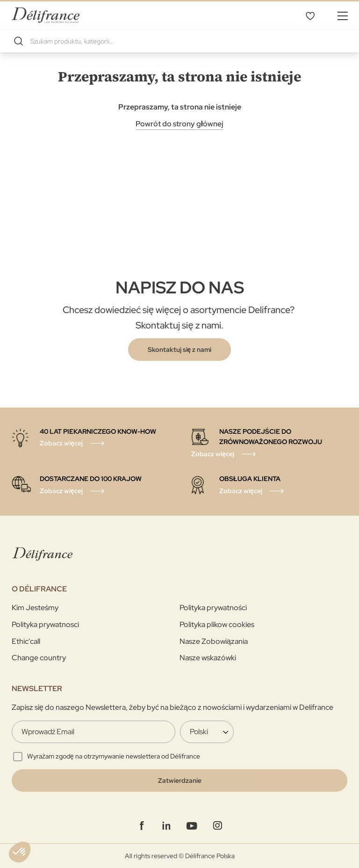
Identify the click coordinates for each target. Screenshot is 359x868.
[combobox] (179, 41)
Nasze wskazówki (208, 658)
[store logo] (46, 15)
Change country (39, 658)
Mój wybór (310, 15)
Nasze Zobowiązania (214, 641)
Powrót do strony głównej (179, 124)
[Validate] (179, 780)
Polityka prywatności (213, 608)
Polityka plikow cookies (217, 624)
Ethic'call (26, 641)
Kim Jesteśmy (35, 608)
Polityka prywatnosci (45, 624)
